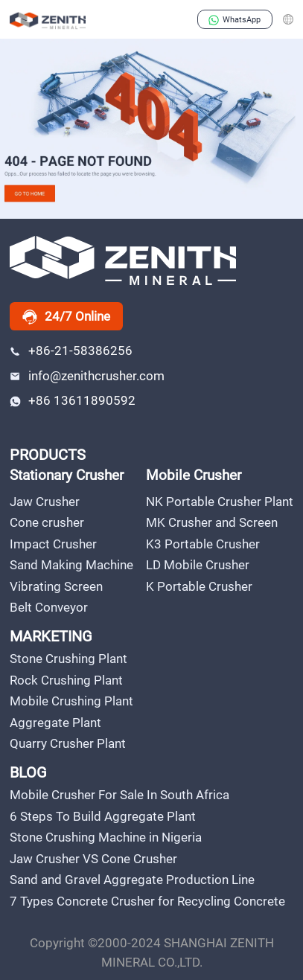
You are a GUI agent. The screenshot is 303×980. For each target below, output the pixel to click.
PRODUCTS (48, 455)
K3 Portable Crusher (203, 544)
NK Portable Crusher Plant (220, 502)
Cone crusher (47, 522)
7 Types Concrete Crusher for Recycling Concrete (147, 901)
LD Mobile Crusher (198, 565)
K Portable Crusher (199, 586)
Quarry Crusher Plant (68, 743)
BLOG (28, 772)
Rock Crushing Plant (66, 680)
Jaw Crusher (45, 502)
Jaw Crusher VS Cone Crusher (93, 859)
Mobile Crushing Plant (71, 701)
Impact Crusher (53, 544)
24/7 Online (67, 317)
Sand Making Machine (71, 565)
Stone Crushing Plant (68, 659)
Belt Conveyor (49, 607)
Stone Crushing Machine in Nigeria (106, 837)
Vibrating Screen (56, 586)
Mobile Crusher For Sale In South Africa (119, 795)
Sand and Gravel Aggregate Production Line (132, 880)
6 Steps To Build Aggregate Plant (103, 816)
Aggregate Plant (55, 723)
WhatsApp (235, 20)
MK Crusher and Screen (212, 522)
